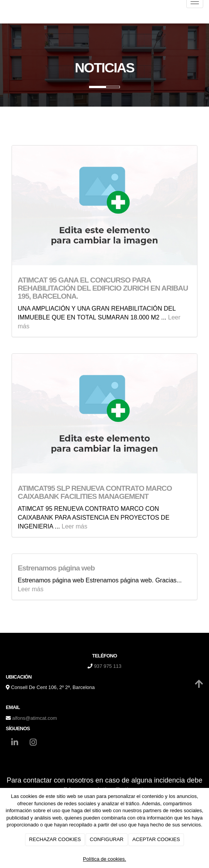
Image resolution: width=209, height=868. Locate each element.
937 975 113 (108, 666)
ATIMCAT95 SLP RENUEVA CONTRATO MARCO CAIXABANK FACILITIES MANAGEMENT (96, 492)
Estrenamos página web (56, 568)
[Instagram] (33, 743)
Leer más (75, 526)
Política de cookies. (104, 859)
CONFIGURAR (107, 839)
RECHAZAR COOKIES (55, 839)
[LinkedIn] (15, 743)
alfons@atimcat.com (35, 718)
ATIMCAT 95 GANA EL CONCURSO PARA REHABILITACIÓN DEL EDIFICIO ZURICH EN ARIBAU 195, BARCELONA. (103, 288)
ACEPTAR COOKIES (156, 839)
